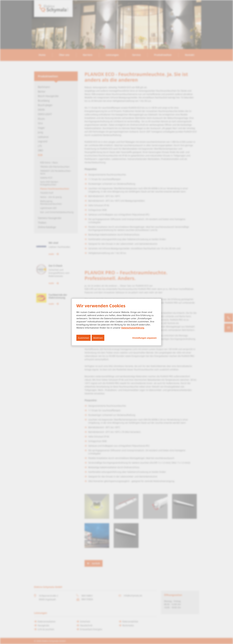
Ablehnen (98, 338)
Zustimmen (84, 338)
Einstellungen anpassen (145, 338)
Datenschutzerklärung (133, 328)
